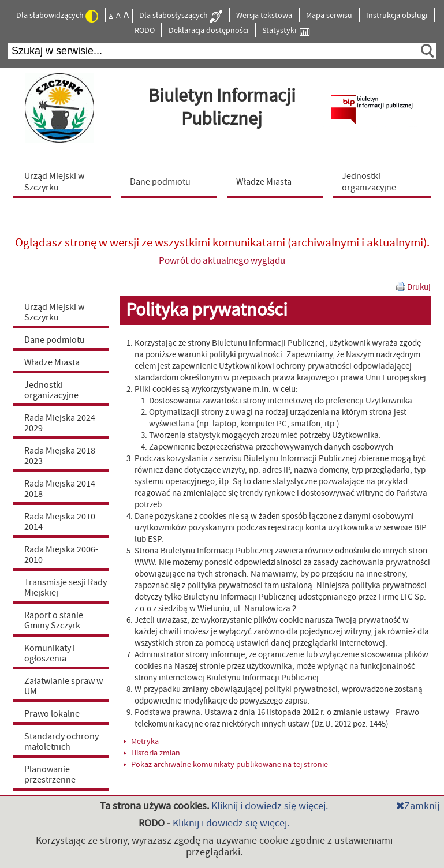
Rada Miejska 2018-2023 (61, 456)
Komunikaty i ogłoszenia (50, 653)
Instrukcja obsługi (397, 16)
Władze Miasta (52, 362)
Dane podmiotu (55, 340)
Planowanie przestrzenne (50, 775)
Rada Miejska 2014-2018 (61, 489)
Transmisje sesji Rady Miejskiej (66, 588)
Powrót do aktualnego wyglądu (222, 261)
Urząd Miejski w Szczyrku (54, 312)
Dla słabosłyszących (181, 16)
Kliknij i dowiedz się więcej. (270, 806)
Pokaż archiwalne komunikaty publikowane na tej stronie (226, 765)
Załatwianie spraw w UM (64, 686)
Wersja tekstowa (264, 16)
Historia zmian (152, 753)
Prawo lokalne (52, 714)
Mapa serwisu (329, 16)
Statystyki (286, 31)
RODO (145, 31)
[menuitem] (65, 181)
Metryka (141, 742)
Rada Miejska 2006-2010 (61, 555)
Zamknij (418, 806)
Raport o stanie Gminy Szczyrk (54, 620)
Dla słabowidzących (57, 16)
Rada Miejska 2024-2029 (61, 423)
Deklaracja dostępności (208, 31)
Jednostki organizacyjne (51, 390)
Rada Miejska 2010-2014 (61, 522)
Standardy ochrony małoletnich (61, 742)
